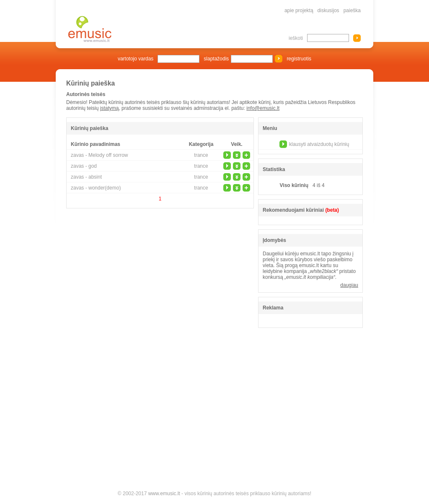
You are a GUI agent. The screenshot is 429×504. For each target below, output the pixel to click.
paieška (352, 10)
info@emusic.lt (263, 108)
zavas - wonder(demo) (96, 188)
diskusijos (328, 10)
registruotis (299, 59)
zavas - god (84, 166)
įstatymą (110, 108)
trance (201, 155)
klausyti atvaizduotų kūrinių (319, 144)
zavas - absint (86, 177)
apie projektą (299, 10)
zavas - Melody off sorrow (99, 155)
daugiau (349, 285)
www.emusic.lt (164, 494)
